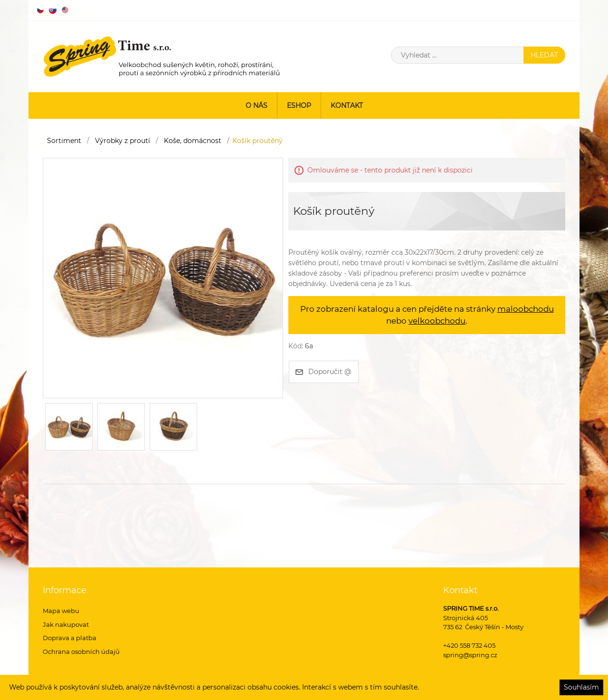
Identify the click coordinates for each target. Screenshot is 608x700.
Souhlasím (581, 687)
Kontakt (347, 105)
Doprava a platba (70, 638)
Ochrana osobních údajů (81, 652)
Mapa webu (61, 611)
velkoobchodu (437, 321)
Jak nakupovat (66, 624)
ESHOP (299, 105)
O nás (256, 105)
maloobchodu (526, 309)
